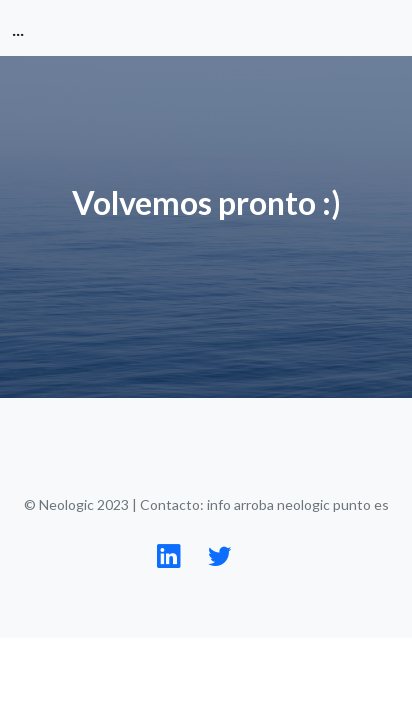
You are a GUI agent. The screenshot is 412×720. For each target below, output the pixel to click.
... (18, 28)
